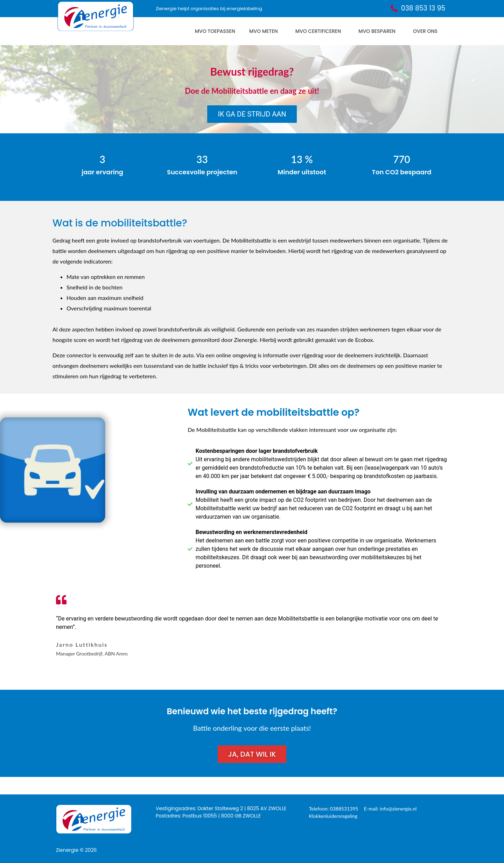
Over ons (427, 31)
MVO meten (265, 31)
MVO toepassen (215, 31)
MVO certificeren (320, 31)
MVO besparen (379, 31)
